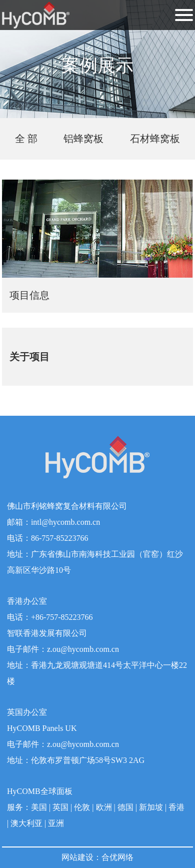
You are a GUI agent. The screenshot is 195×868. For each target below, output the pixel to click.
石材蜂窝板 (155, 139)
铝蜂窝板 (83, 139)
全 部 (26, 139)
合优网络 (117, 857)
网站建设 (77, 857)
